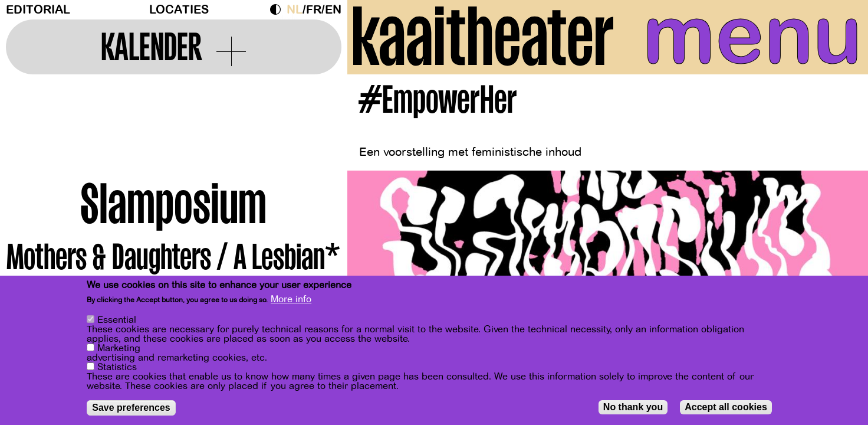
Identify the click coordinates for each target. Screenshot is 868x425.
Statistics (117, 367)
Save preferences (131, 408)
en (333, 10)
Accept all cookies (726, 407)
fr (314, 10)
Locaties (179, 10)
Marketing (119, 348)
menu (752, 35)
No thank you (633, 407)
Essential (117, 320)
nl (295, 10)
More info (291, 299)
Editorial (38, 10)
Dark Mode (278, 9)
